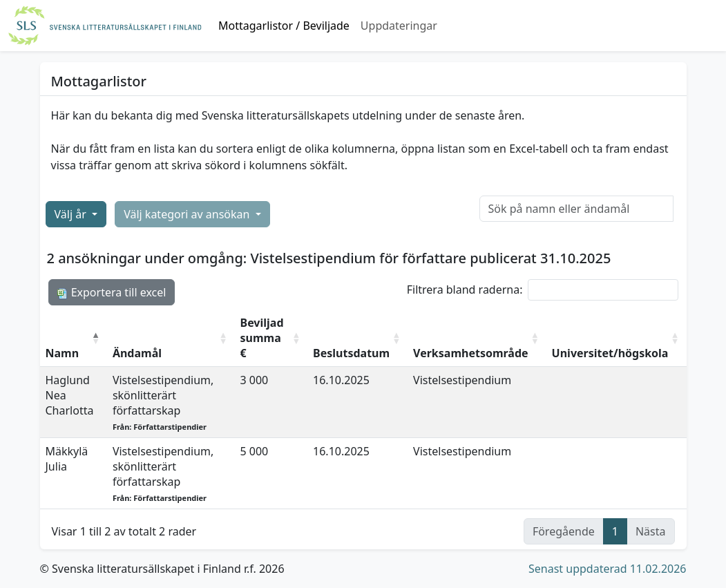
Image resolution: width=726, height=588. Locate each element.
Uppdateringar (399, 26)
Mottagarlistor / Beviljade (284, 26)
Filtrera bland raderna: (543, 290)
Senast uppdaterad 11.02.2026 (608, 569)
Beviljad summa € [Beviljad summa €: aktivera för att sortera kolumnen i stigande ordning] (262, 338)
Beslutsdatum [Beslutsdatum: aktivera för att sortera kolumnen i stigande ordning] (351, 353)
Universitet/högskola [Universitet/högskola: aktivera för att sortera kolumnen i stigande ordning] (610, 353)
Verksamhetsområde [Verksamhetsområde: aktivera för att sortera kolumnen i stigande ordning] (471, 353)
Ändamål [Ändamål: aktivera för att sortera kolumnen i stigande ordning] (137, 353)
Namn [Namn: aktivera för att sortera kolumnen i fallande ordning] (63, 353)
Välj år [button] (72, 214)
